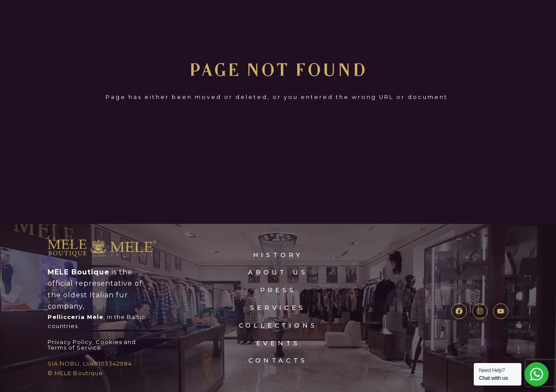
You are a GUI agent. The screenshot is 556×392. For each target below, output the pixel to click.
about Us (278, 272)
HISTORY (278, 255)
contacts (278, 360)
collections (278, 325)
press (278, 290)
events (278, 343)
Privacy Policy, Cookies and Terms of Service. (92, 345)
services (278, 308)
